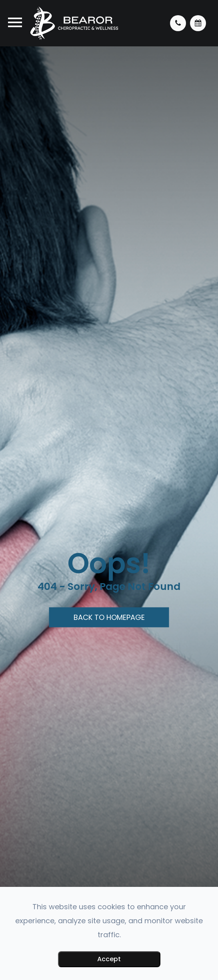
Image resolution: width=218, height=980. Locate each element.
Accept (109, 959)
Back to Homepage (109, 617)
